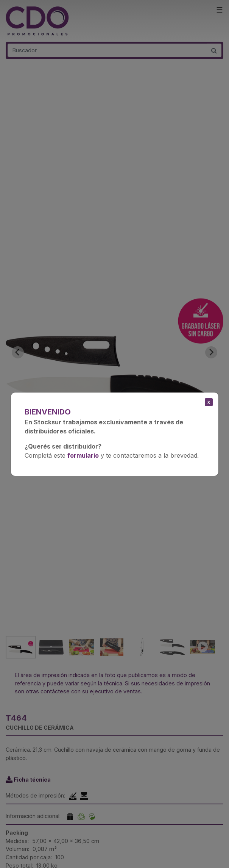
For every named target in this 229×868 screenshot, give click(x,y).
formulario (83, 455)
